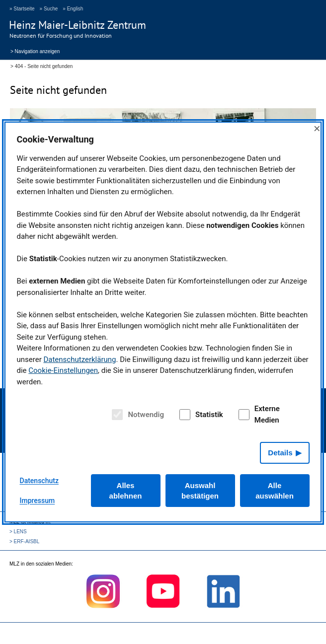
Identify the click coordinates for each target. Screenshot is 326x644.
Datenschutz (39, 481)
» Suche (49, 9)
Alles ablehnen (126, 491)
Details (280, 453)
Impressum (38, 501)
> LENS (18, 532)
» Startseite (22, 9)
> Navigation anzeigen (35, 51)
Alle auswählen (275, 491)
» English (73, 9)
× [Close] (317, 128)
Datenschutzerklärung (80, 359)
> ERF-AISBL (24, 541)
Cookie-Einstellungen (63, 370)
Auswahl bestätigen (200, 491)
